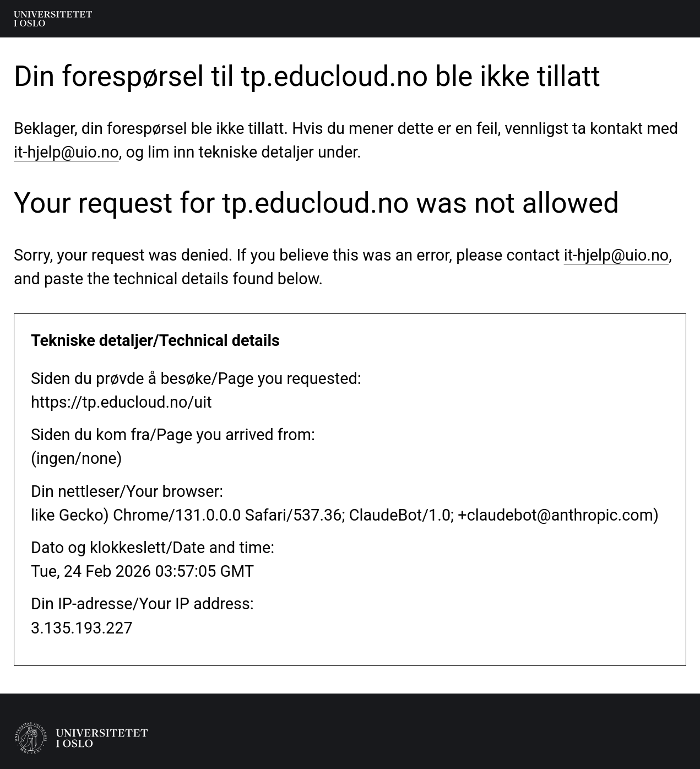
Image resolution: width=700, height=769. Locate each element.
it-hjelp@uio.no (66, 152)
